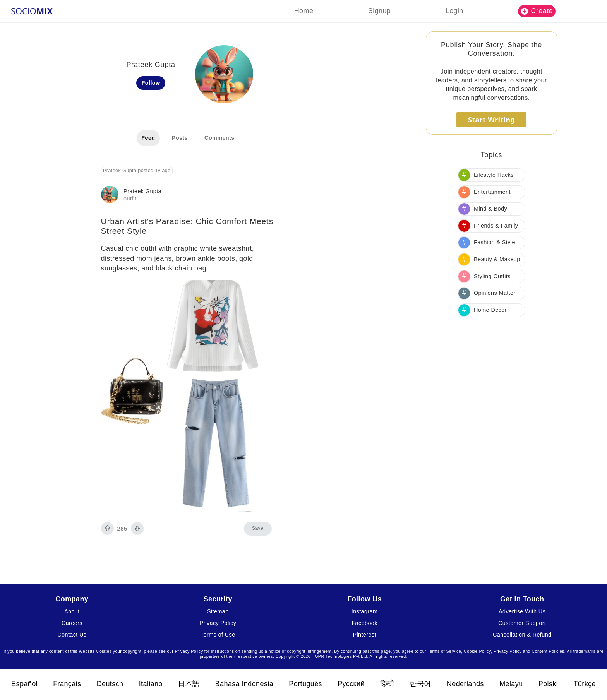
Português (305, 684)
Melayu (511, 684)
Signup (379, 11)
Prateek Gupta (142, 191)
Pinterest (364, 635)
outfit (130, 199)
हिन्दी (387, 684)
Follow (151, 83)
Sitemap (218, 611)
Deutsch (110, 684)
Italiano (151, 684)
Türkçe (584, 684)
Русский (351, 684)
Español (24, 684)
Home (304, 11)
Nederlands (465, 684)
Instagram (365, 611)
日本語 (189, 684)
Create (537, 11)
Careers (72, 623)
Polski (548, 684)
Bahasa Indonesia (244, 684)
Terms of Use (218, 635)
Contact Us (72, 635)
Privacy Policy (218, 623)
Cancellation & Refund (522, 635)
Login (454, 11)
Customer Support (522, 623)
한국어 (420, 684)
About (72, 611)
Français (67, 684)
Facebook (364, 623)
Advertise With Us (522, 611)
